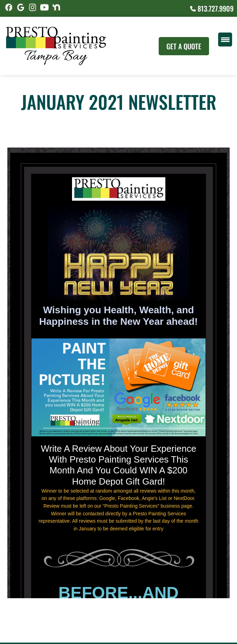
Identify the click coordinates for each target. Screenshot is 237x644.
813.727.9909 (212, 8)
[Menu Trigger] (225, 40)
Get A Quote (184, 46)
